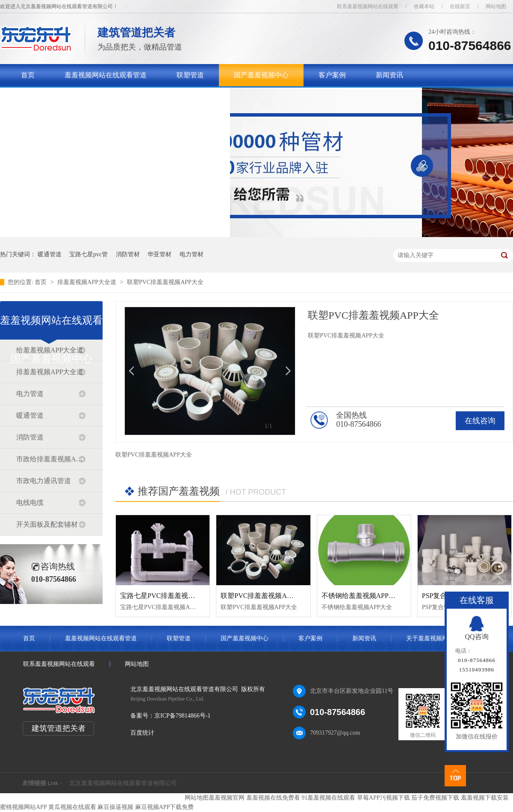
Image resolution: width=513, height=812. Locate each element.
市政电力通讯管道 (44, 481)
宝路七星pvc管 (88, 254)
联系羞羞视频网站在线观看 (368, 6)
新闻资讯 (389, 75)
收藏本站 (424, 6)
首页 (28, 75)
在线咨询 (480, 421)
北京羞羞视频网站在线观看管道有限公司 (123, 783)
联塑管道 (190, 75)
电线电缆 (30, 503)
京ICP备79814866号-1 (182, 716)
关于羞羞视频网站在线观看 (62, 97)
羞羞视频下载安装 (485, 798)
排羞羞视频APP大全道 (87, 282)
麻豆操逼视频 (115, 807)
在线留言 (460, 6)
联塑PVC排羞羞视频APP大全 (165, 282)
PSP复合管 (438, 596)
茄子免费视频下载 (435, 798)
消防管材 (128, 254)
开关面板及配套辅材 (47, 524)
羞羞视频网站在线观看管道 (106, 75)
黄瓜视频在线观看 (72, 807)
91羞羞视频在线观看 (328, 798)
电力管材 (192, 254)
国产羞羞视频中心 (261, 75)
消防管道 (30, 437)
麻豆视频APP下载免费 (165, 807)
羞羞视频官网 (227, 798)
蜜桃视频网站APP (23, 807)
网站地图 (496, 6)
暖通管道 (50, 254)
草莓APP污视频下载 (383, 798)
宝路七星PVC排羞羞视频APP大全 (171, 596)
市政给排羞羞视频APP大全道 (51, 459)
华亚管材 (159, 254)
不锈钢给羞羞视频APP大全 (362, 596)
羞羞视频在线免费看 (273, 798)
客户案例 (332, 75)
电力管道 (30, 394)
